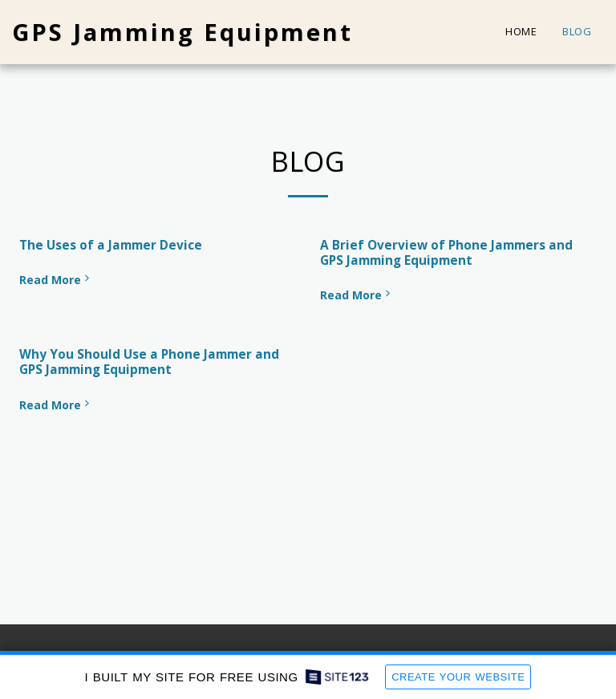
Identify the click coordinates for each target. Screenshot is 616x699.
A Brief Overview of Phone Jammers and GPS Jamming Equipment (446, 253)
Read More (56, 280)
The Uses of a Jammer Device (111, 245)
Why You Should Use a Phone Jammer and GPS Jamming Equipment (149, 362)
